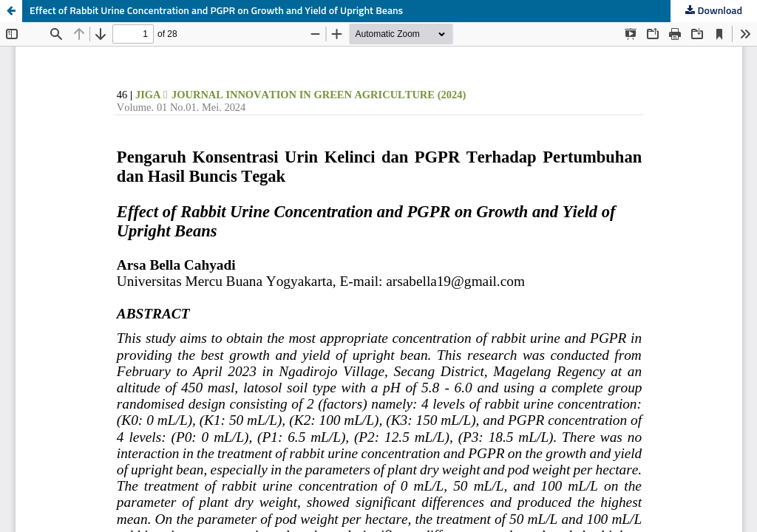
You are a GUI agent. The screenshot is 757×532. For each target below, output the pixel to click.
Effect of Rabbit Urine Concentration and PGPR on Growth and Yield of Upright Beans (216, 11)
